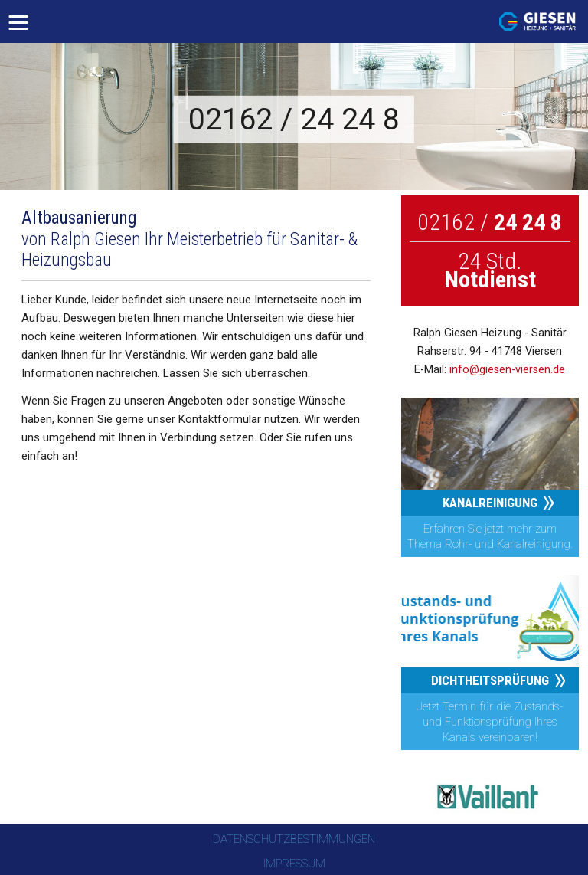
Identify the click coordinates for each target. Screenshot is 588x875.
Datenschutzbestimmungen (294, 839)
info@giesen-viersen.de (507, 370)
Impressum (294, 864)
